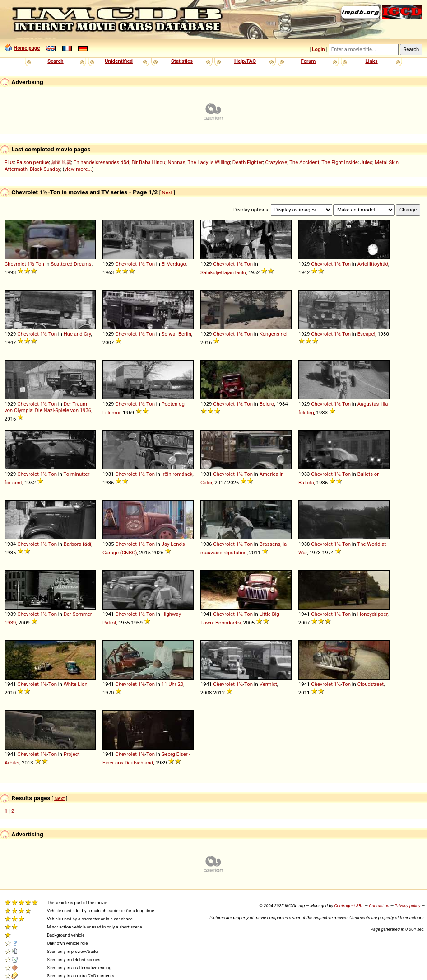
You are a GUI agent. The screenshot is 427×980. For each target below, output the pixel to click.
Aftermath (16, 169)
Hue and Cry (77, 334)
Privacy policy (407, 906)
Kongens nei (274, 334)
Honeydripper (373, 614)
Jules (366, 162)
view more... (78, 169)
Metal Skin (387, 162)
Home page (27, 48)
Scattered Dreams (71, 264)
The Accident (304, 162)
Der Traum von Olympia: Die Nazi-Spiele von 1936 (48, 407)
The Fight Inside (339, 162)
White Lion (76, 684)
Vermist (268, 684)
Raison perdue (32, 162)
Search (55, 61)
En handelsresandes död (101, 162)
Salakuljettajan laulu (223, 272)
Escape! (367, 334)
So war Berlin (176, 334)
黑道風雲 (61, 162)
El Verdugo (174, 264)
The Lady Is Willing (209, 162)
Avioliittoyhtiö (373, 264)
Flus (9, 162)
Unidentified (119, 61)
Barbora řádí (77, 544)
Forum (309, 61)
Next (167, 192)
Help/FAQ (245, 61)
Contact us (379, 906)
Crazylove (276, 162)
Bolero (267, 404)
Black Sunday (45, 169)
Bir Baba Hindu (148, 162)
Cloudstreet (371, 684)
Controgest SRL (349, 906)
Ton (40, 264)
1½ (31, 264)
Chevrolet (15, 264)
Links (371, 61)
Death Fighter (248, 162)
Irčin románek (177, 474)
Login (318, 49)
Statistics (182, 61)
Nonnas (176, 162)
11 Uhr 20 (173, 684)
